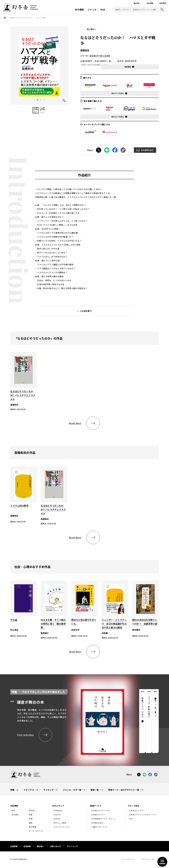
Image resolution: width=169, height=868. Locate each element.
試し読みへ (91, 29)
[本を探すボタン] (162, 10)
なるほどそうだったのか (100, 56)
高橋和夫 (85, 50)
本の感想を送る (147, 150)
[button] (36, 110)
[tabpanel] (67, 721)
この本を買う (86, 311)
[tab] (142, 721)
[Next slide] (44, 100)
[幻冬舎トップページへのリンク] (21, 10)
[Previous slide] (35, 100)
